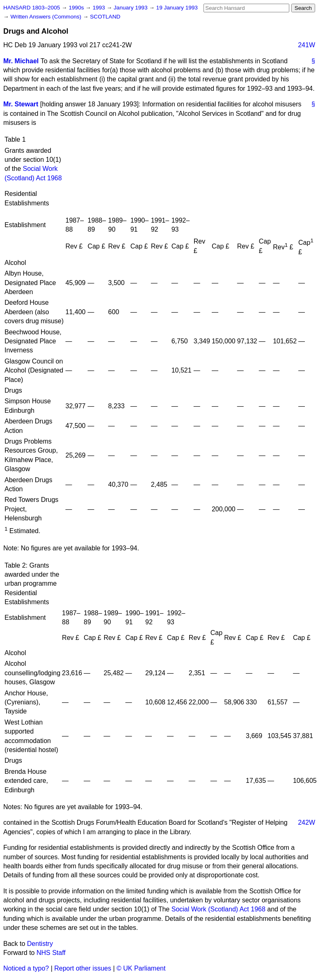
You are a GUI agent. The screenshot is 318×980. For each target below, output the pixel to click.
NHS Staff (51, 953)
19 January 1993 (177, 8)
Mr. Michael (21, 61)
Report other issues (83, 968)
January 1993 (131, 8)
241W (307, 45)
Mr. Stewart (21, 104)
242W (307, 822)
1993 (100, 8)
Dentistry (40, 944)
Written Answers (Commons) (47, 17)
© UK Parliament (141, 968)
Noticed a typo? (26, 968)
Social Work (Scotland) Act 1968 (218, 909)
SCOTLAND (105, 17)
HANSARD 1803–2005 (32, 8)
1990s (77, 8)
